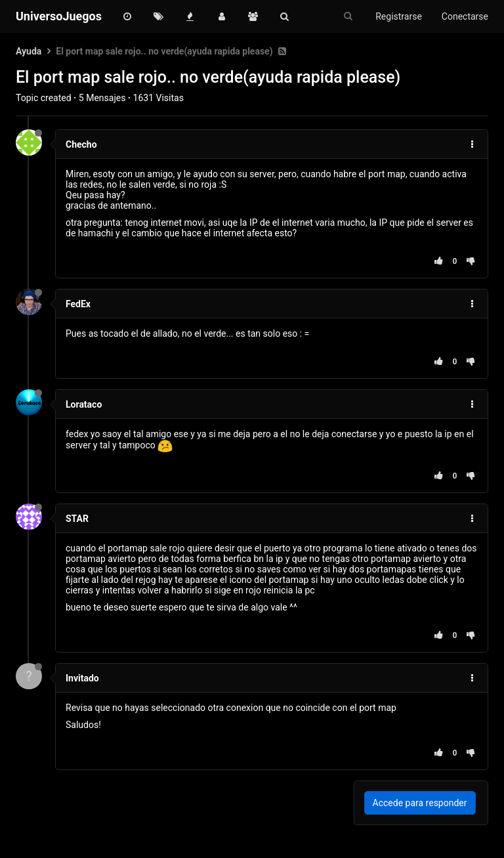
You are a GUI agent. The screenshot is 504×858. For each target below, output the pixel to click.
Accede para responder (420, 803)
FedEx (78, 304)
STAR (77, 519)
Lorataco (84, 404)
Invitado (82, 678)
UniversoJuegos (59, 16)
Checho (81, 144)
